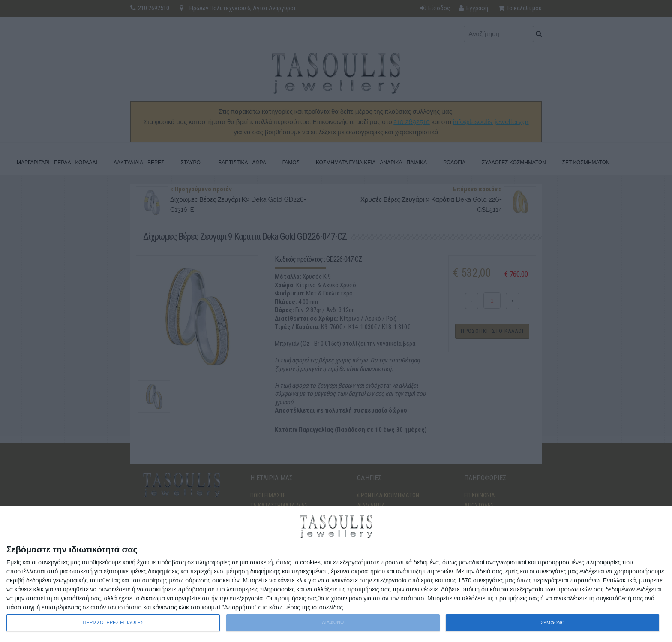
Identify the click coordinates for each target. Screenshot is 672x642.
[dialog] (336, 574)
